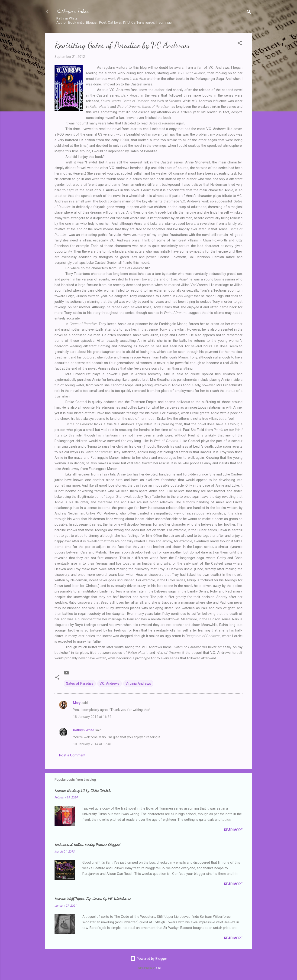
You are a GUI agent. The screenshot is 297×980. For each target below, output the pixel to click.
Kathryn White (84, 730)
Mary (77, 703)
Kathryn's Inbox (73, 11)
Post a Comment (72, 755)
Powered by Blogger (149, 959)
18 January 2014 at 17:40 (92, 744)
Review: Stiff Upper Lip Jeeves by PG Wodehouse (93, 899)
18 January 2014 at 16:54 (92, 717)
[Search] (249, 13)
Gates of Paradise (80, 684)
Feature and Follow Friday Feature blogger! (87, 844)
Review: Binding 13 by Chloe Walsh (82, 790)
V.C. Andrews (110, 684)
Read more (233, 830)
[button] (240, 44)
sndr (159, 968)
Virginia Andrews (138, 684)
